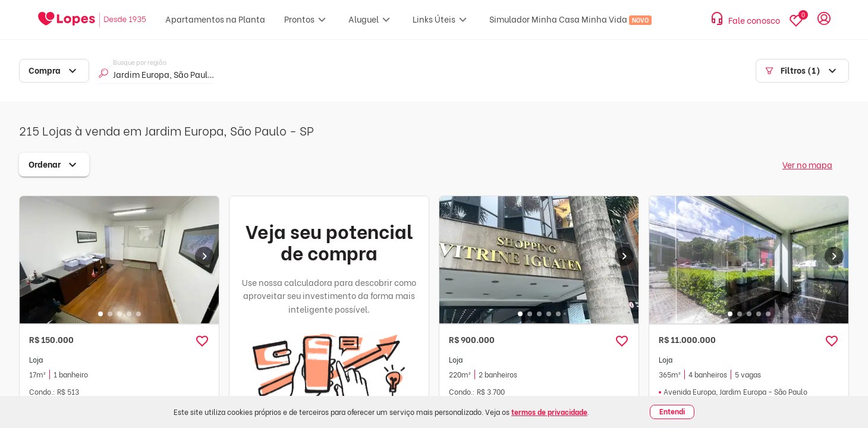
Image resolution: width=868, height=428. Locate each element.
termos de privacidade (549, 412)
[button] (202, 341)
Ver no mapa (807, 164)
